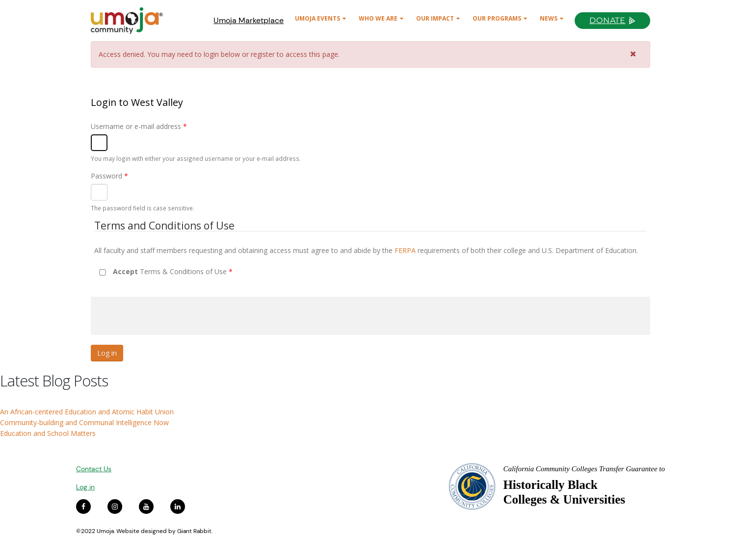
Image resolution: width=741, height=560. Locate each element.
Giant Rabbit (194, 531)
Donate (608, 20)
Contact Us (94, 469)
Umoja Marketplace (249, 20)
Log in (85, 487)
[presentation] (165, 316)
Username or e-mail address (139, 126)
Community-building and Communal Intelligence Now (84, 422)
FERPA (405, 250)
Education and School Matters (48, 433)
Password (109, 176)
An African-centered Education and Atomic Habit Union (87, 412)
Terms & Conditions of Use (173, 271)
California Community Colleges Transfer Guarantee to (584, 469)
